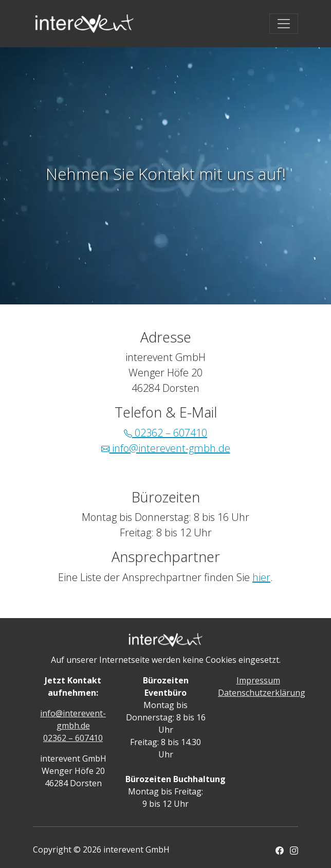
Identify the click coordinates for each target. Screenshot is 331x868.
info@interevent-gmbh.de (166, 448)
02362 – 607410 (165, 433)
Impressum (258, 680)
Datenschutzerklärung (262, 693)
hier (261, 577)
